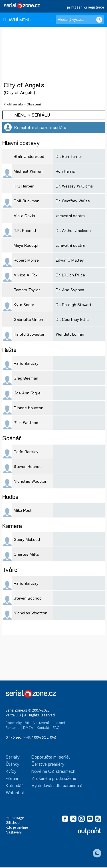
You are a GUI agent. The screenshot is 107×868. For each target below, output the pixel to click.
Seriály (13, 757)
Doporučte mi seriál (51, 757)
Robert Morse (26, 260)
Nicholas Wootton (31, 481)
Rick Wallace (26, 422)
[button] (54, 115)
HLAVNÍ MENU (17, 20)
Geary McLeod (27, 539)
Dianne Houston (29, 408)
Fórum (12, 778)
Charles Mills (26, 554)
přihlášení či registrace (86, 7)
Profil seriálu (13, 104)
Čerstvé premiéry (48, 764)
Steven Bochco (28, 466)
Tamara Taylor (27, 290)
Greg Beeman (26, 378)
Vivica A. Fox (26, 275)
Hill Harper (24, 186)
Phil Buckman (27, 201)
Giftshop (13, 823)
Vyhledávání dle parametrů (57, 785)
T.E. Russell (25, 230)
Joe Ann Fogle (27, 393)
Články (13, 764)
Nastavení (14, 832)
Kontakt (43, 728)
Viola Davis (24, 216)
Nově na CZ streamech (53, 771)
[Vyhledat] (99, 20)
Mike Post (23, 510)
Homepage (15, 818)
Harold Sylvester (29, 334)
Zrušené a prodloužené (54, 778)
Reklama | (14, 728)
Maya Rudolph (27, 245)
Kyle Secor (24, 304)
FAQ (56, 728)
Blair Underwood (29, 156)
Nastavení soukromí (49, 723)
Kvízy (11, 771)
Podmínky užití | (19, 723)
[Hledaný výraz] (80, 20)
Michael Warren (28, 171)
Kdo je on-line (17, 827)
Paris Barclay (26, 363)
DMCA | (30, 728)
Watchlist (15, 792)
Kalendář (14, 785)
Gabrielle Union (28, 319)
